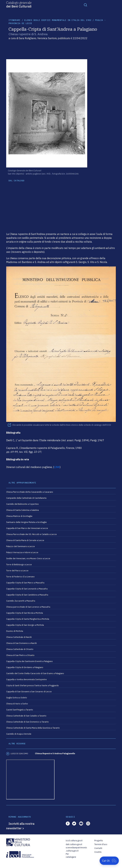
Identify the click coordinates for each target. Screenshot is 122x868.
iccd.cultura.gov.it (74, 841)
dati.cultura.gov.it (74, 844)
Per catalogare (71, 856)
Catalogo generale (19, 4)
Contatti (98, 848)
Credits (98, 852)
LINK (57, 467)
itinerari (14, 20)
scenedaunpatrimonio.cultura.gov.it (76, 849)
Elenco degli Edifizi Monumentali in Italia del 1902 (58, 20)
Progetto (99, 841)
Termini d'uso (101, 844)
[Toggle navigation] (85, 5)
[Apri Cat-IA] (109, 861)
